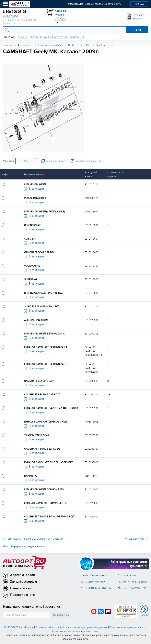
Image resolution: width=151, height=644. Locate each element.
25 (53, 66)
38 (6, 134)
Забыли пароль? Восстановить (103, 4)
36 (17, 93)
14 (29, 113)
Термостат (36, 37)
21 (47, 82)
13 (34, 110)
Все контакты (10, 16)
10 (76, 87)
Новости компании (132, 588)
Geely (71, 45)
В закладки (34, 188)
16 (21, 104)
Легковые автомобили (50, 45)
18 (6, 114)
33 (28, 126)
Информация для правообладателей (87, 627)
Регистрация (75, 4)
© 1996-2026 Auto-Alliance (19, 627)
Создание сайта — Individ (50, 627)
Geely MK (85, 45)
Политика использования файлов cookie (76, 631)
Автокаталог (25, 45)
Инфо (5, 174)
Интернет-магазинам (96, 588)
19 (26, 92)
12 (44, 106)
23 (65, 76)
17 (8, 109)
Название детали (34, 174)
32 (28, 136)
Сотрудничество (93, 581)
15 (23, 116)
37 (52, 139)
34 (34, 118)
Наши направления (95, 575)
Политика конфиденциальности (128, 627)
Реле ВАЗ (22, 37)
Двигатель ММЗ (53, 37)
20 (40, 87)
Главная (7, 45)
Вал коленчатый (74, 37)
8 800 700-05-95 (18, 566)
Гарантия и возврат (132, 581)
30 (75, 109)
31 (49, 124)
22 (58, 79)
